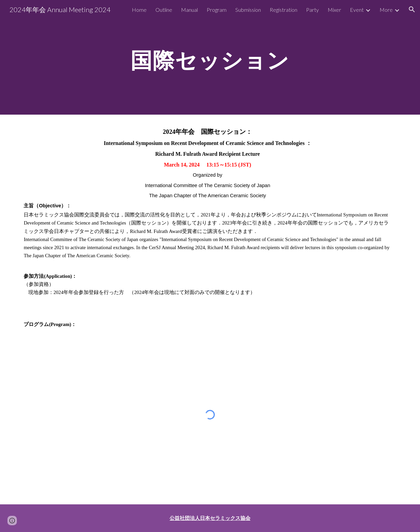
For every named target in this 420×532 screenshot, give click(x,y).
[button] (412, 9)
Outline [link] (164, 10)
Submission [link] (248, 10)
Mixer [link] (334, 10)
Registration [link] (283, 10)
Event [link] (357, 10)
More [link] (386, 10)
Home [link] (139, 10)
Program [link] (217, 10)
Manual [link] (189, 10)
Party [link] (312, 10)
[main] (210, 57)
